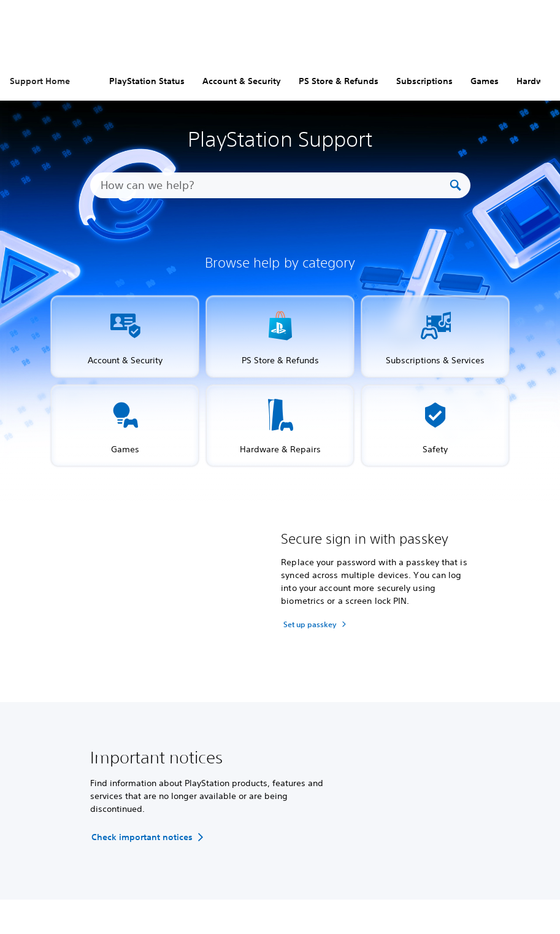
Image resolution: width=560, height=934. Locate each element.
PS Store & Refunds (339, 81)
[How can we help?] (274, 185)
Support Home (40, 81)
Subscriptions (424, 81)
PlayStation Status (147, 81)
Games (485, 81)
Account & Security (242, 81)
